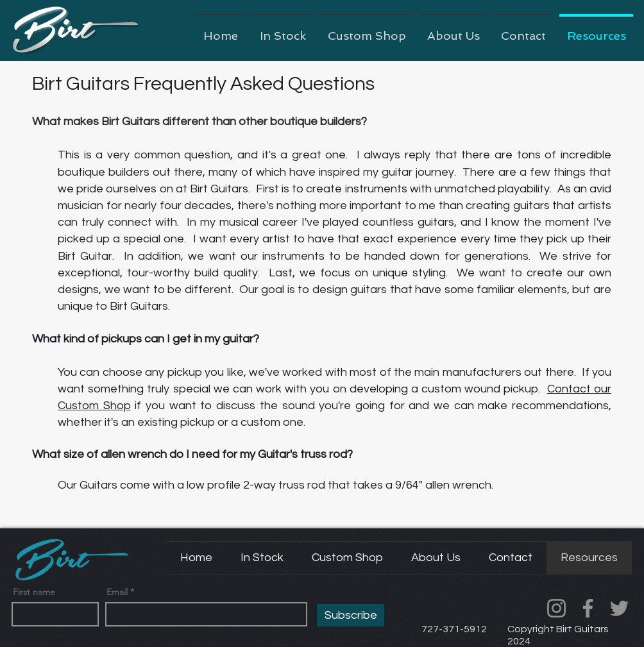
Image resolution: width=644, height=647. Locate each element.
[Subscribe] (351, 615)
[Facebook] (588, 608)
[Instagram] (556, 608)
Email (117, 592)
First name (34, 592)
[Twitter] (619, 608)
